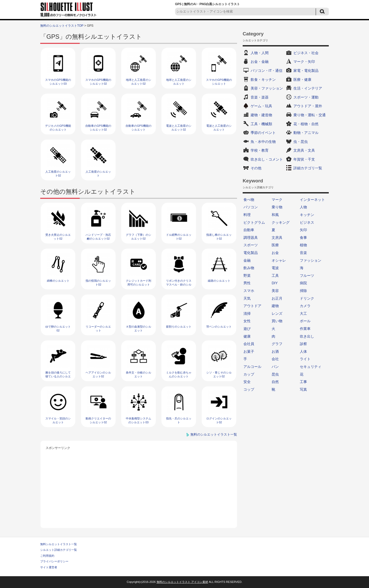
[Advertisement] (139, 487)
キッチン (307, 215)
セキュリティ (311, 367)
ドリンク (307, 298)
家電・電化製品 (306, 71)
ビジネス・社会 (306, 53)
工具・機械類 (261, 124)
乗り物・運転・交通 (310, 115)
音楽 (303, 253)
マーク (277, 200)
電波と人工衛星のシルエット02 (179, 128)
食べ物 (249, 200)
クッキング (281, 222)
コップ (249, 389)
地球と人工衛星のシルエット (179, 82)
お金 (275, 253)
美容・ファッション (267, 88)
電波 (275, 268)
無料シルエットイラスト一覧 (59, 544)
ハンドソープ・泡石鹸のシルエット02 (98, 237)
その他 (256, 168)
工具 (275, 276)
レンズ (277, 313)
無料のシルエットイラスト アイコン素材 (182, 582)
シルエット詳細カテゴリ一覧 (59, 550)
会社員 (249, 344)
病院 (303, 283)
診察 (303, 344)
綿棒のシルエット (58, 281)
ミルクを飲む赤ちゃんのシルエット (179, 374)
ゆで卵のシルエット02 (58, 329)
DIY (275, 283)
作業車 (305, 329)
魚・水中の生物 (263, 142)
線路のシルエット (219, 281)
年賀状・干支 (304, 159)
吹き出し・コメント (267, 159)
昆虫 (275, 374)
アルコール (252, 367)
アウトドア (252, 306)
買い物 (277, 321)
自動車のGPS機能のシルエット (138, 128)
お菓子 (249, 351)
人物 (303, 207)
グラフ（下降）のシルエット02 (139, 237)
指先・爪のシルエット (179, 420)
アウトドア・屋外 (308, 106)
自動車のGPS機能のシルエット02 (98, 128)
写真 (303, 389)
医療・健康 (302, 80)
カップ (249, 374)
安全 (247, 382)
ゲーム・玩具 (261, 106)
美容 (275, 291)
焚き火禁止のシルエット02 (58, 237)
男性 (247, 283)
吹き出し (307, 336)
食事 (303, 238)
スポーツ (251, 245)
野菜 (247, 276)
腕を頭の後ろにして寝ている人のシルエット (58, 376)
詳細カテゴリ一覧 (308, 168)
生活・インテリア (308, 88)
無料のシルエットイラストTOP (62, 26)
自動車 (249, 230)
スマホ (249, 291)
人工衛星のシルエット (98, 174)
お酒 (275, 351)
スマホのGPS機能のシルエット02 (98, 82)
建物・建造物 (261, 115)
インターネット (312, 200)
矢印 (303, 230)
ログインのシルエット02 (219, 420)
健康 (247, 336)
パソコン (251, 207)
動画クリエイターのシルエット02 (98, 420)
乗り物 (277, 207)
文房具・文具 (304, 150)
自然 (275, 382)
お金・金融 (260, 62)
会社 (275, 359)
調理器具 (251, 238)
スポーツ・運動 (306, 97)
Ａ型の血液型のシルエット (139, 329)
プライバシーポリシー (54, 561)
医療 (275, 245)
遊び (247, 329)
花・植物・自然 (306, 124)
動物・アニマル (306, 133)
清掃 (247, 313)
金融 (247, 260)
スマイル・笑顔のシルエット (58, 420)
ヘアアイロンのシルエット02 (98, 374)
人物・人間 (260, 53)
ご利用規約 (47, 556)
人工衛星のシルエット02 (58, 174)
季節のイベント (263, 133)
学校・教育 (260, 150)
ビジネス (307, 222)
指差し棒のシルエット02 (219, 237)
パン (275, 367)
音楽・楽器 (260, 97)
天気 (247, 298)
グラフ (277, 344)
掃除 (303, 291)
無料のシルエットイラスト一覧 (214, 434)
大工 (303, 313)
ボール (305, 321)
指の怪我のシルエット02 (98, 283)
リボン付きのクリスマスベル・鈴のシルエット (179, 285)
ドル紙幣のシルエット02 (179, 237)
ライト (305, 359)
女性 (247, 321)
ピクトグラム (254, 222)
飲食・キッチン (263, 80)
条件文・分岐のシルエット (139, 374)
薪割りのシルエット (179, 327)
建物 (275, 306)
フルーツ (307, 276)
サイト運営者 (49, 567)
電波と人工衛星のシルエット (219, 128)
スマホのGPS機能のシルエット (219, 82)
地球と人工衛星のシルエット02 (139, 82)
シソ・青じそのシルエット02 (219, 374)
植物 (303, 245)
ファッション (311, 260)
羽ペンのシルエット (219, 327)
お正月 (277, 298)
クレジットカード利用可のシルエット (139, 283)
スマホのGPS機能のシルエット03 (58, 82)
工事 (303, 382)
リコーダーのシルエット (98, 329)
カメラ (305, 306)
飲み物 (249, 268)
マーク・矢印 (304, 62)
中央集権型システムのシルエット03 (139, 420)
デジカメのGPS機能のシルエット (58, 128)
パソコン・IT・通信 (266, 71)
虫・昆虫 (301, 142)
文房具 (277, 238)
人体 (303, 351)
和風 (275, 215)
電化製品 (251, 253)
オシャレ (279, 260)
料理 (247, 215)
